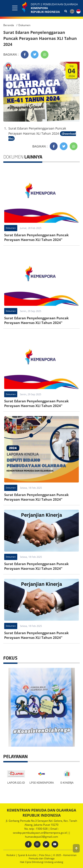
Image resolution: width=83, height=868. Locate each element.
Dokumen (24, 25)
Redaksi (11, 855)
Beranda (9, 25)
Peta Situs (45, 855)
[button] (76, 848)
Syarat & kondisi (27, 855)
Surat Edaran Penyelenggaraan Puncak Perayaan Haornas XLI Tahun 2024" (36, 237)
